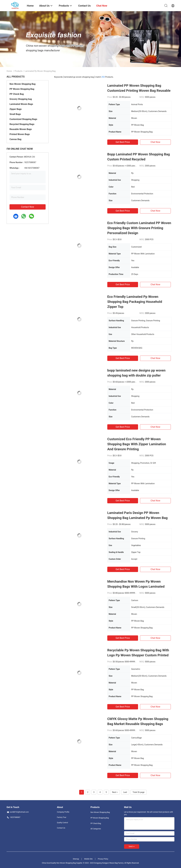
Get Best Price (123, 142)
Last (125, 792)
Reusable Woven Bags (21, 129)
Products (18, 71)
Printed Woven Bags (20, 134)
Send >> (132, 846)
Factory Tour (62, 817)
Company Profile (63, 812)
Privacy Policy (103, 859)
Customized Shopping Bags (23, 119)
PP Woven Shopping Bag (22, 89)
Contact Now (28, 207)
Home (9, 71)
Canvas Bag (15, 139)
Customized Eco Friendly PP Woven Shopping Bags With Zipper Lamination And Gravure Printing (137, 444)
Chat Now (155, 142)
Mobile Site (88, 859)
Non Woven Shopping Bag (23, 84)
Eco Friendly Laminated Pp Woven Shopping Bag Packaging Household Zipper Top (135, 302)
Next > (115, 792)
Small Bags (15, 114)
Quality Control (62, 823)
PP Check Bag (17, 94)
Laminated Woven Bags (21, 104)
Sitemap (76, 859)
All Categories (96, 829)
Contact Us (61, 828)
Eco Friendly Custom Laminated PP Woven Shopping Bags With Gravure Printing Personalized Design (139, 228)
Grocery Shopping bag (21, 99)
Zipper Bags (16, 109)
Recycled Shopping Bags (22, 124)
